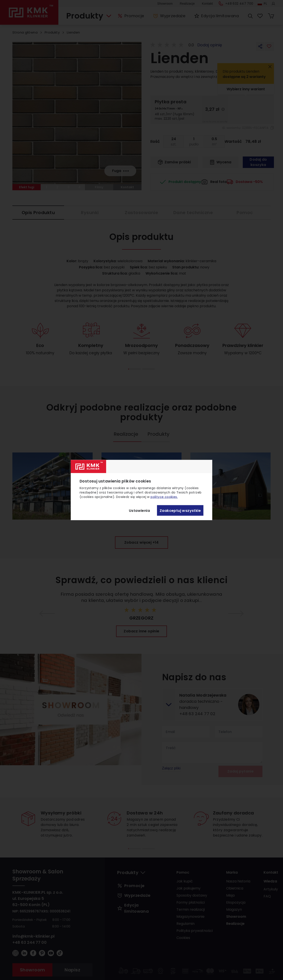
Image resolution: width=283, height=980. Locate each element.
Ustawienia (139, 510)
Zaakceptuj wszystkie (180, 510)
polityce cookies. (164, 497)
